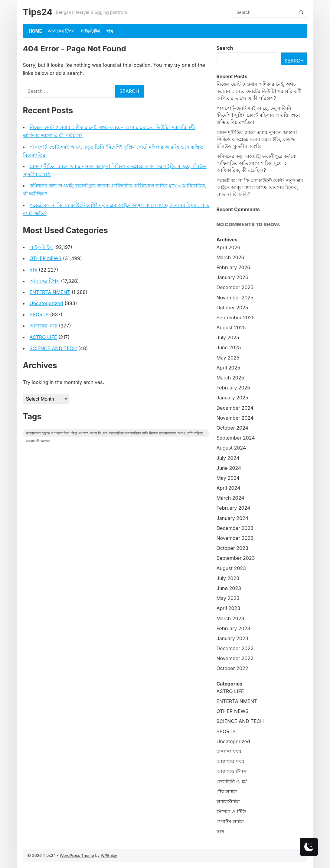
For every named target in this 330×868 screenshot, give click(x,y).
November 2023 (235, 538)
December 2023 (235, 528)
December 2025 (235, 287)
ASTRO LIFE (43, 337)
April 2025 (228, 368)
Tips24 (38, 12)
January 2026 (232, 277)
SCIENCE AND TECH (53, 348)
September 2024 (236, 438)
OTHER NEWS (46, 258)
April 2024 (229, 488)
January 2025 (232, 398)
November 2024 (235, 418)
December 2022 (235, 648)
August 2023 (231, 568)
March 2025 (230, 378)
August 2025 (231, 328)
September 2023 (236, 558)
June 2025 (229, 347)
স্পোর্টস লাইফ (230, 821)
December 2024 (235, 408)
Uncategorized (46, 303)
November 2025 (235, 298)
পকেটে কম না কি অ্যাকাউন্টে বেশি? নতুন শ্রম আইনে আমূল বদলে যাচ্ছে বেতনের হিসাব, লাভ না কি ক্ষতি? (260, 187)
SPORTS (39, 315)
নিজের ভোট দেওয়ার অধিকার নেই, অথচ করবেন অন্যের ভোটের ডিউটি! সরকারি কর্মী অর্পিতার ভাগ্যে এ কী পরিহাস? (259, 91)
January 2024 (232, 518)
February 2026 (234, 267)
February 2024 (234, 508)
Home (36, 31)
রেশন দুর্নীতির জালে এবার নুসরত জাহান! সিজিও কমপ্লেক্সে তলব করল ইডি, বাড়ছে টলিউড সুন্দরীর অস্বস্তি (257, 139)
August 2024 (231, 448)
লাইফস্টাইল (90, 31)
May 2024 (228, 478)
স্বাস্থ (109, 31)
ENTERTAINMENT (50, 292)
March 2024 (230, 498)
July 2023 (228, 578)
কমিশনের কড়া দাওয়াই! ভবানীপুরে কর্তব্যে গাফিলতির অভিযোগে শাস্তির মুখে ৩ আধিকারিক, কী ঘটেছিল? (257, 163)
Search (225, 48)
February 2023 (234, 628)
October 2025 (232, 308)
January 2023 (232, 638)
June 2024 (229, 468)
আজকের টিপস (61, 31)
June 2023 (229, 588)
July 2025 (228, 337)
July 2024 (228, 458)
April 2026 (229, 247)
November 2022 (235, 658)
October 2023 (232, 548)
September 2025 (236, 318)
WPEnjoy (109, 855)
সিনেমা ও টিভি (231, 812)
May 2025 (228, 358)
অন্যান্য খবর (229, 751)
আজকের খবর (44, 326)
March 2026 (230, 257)
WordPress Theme (77, 855)
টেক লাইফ (227, 792)
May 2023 (228, 598)
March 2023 (230, 618)
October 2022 (232, 668)
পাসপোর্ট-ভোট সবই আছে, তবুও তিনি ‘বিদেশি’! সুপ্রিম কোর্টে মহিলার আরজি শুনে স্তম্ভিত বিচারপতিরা (258, 115)
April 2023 (229, 608)
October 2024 (232, 428)
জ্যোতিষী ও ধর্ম (232, 782)
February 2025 (233, 388)
